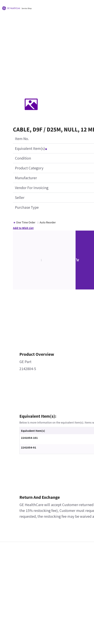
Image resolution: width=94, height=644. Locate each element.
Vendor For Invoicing (32, 188)
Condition (23, 158)
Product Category (29, 168)
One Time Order (26, 222)
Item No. (22, 139)
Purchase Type (27, 207)
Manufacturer (26, 178)
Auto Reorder (48, 222)
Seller (20, 198)
